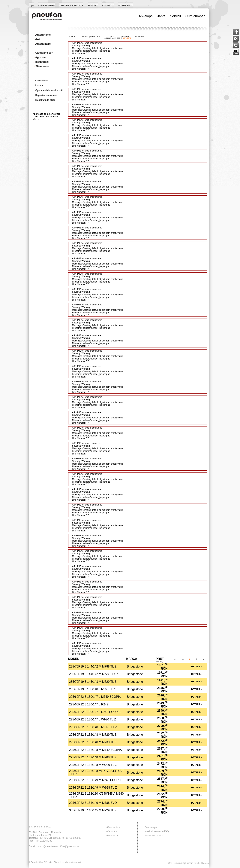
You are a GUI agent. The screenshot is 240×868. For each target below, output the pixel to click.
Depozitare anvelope (46, 95)
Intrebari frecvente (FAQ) (157, 831)
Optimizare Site (190, 863)
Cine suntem (114, 827)
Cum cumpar (151, 827)
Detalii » (196, 667)
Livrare (39, 85)
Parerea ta (112, 836)
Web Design (174, 863)
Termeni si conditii (154, 836)
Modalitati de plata (45, 100)
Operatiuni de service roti (49, 90)
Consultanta (42, 81)
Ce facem (112, 831)
